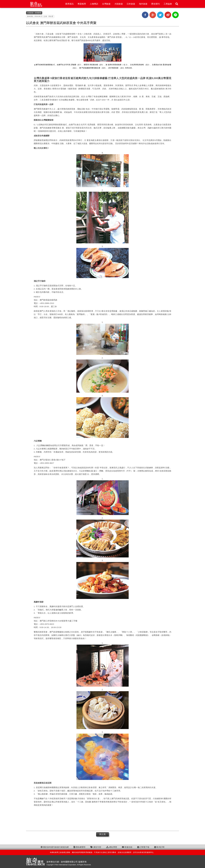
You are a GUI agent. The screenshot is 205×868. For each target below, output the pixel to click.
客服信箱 (127, 847)
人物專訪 (94, 4)
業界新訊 (69, 4)
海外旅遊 (143, 4)
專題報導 (82, 4)
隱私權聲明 (79, 847)
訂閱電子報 (143, 847)
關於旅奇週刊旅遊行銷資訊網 (55, 847)
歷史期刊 (155, 4)
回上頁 (102, 834)
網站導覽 (112, 847)
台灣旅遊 (106, 4)
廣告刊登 (96, 847)
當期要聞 (38, 13)
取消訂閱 (159, 847)
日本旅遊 (131, 4)
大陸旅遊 (119, 4)
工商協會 (168, 4)
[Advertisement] (102, 818)
